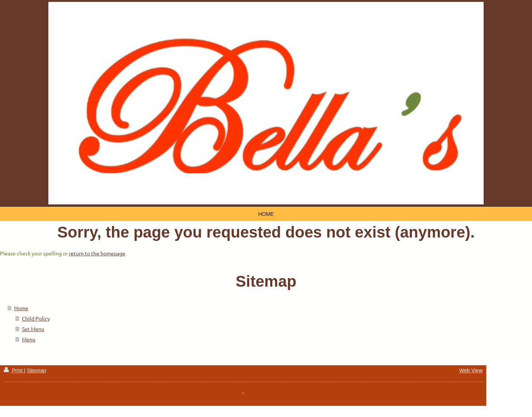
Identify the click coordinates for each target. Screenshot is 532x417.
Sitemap (36, 370)
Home (21, 308)
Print (14, 370)
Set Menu (33, 329)
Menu (29, 339)
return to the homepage (97, 253)
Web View (471, 370)
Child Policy (36, 318)
